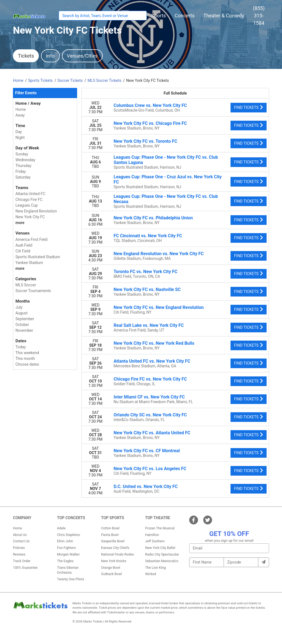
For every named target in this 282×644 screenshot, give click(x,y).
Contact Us (21, 541)
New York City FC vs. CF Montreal (147, 451)
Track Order (22, 561)
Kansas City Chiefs (115, 548)
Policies (19, 548)
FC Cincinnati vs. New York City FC (148, 236)
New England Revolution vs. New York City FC (159, 254)
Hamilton (152, 535)
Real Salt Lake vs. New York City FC (149, 325)
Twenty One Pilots (71, 579)
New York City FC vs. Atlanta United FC (152, 433)
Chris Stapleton (69, 535)
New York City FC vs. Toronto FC (146, 141)
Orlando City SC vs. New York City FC (150, 415)
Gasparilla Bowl (113, 541)
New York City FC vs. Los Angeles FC (150, 469)
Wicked (151, 574)
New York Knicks (114, 561)
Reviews (19, 554)
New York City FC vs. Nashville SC (147, 289)
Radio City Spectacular (162, 554)
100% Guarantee (25, 568)
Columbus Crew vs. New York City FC (150, 105)
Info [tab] (50, 56)
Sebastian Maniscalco (162, 561)
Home (17, 528)
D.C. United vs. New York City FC (146, 487)
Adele (61, 528)
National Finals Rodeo (118, 554)
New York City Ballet (160, 548)
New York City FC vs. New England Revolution (159, 307)
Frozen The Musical (160, 528)
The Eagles (65, 561)
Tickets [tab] (26, 56)
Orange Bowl (111, 568)
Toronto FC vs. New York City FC (146, 272)
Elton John (65, 541)
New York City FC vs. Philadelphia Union (153, 218)
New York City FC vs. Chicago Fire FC (150, 123)
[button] (158, 16)
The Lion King (155, 568)
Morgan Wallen (68, 554)
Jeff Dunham (155, 541)
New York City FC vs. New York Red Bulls (154, 343)
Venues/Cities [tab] (82, 56)
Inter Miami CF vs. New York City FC (149, 397)
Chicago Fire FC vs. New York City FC (150, 379)
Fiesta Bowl (110, 535)
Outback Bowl (112, 574)
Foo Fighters (66, 548)
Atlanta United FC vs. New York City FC (152, 361)
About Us (20, 535)
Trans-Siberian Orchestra (68, 570)
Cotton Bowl (110, 528)
